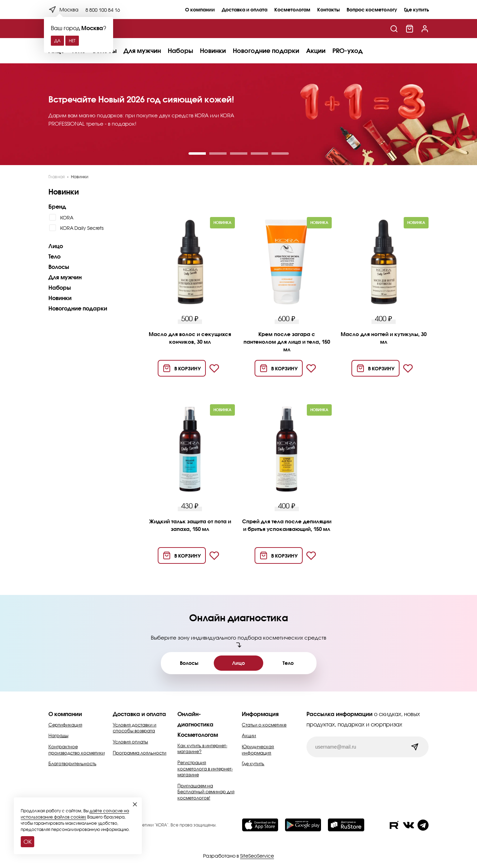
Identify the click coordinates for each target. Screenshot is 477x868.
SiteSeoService (257, 856)
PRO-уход (347, 51)
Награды (58, 735)
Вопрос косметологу (372, 10)
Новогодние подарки (266, 51)
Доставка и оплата (245, 10)
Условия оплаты (130, 742)
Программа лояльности (140, 753)
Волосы (59, 267)
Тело (54, 256)
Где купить (416, 10)
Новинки (213, 51)
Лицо (56, 246)
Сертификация (65, 725)
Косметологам (292, 10)
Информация (260, 714)
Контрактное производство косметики (77, 750)
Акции (316, 51)
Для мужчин (142, 51)
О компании (200, 10)
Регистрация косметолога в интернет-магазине (205, 768)
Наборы (180, 51)
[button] (197, 153)
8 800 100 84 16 (103, 10)
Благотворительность (72, 763)
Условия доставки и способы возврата (135, 728)
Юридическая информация (258, 750)
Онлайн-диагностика (195, 719)
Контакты (328, 10)
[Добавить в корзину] (182, 368)
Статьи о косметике (264, 725)
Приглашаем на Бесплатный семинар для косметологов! (206, 792)
